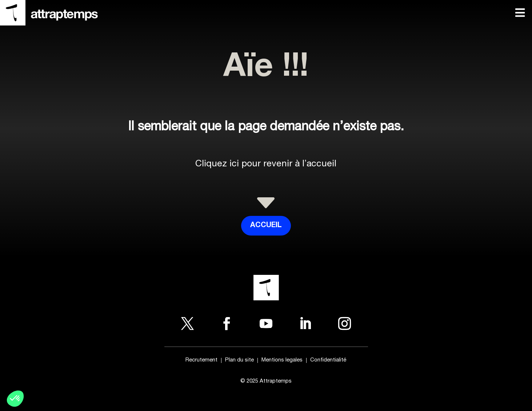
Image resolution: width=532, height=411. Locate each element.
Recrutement (201, 360)
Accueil (266, 226)
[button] (15, 399)
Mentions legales (282, 360)
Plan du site (239, 360)
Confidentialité (328, 360)
